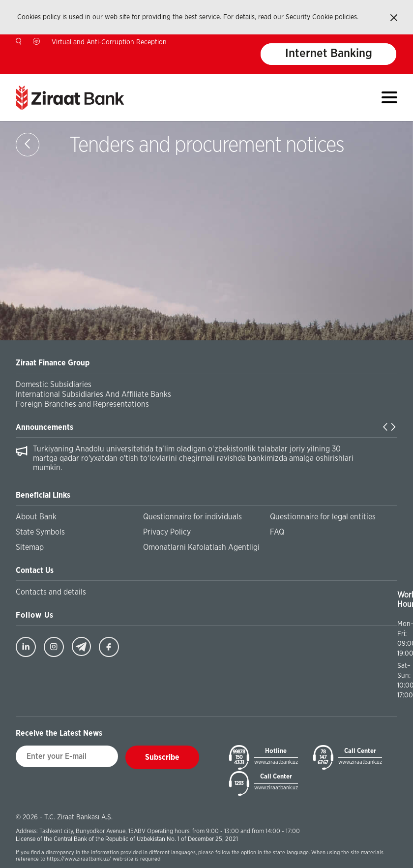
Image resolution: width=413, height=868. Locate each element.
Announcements (44, 427)
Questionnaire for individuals (192, 517)
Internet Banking (329, 54)
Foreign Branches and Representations (82, 404)
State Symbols (40, 532)
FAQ (277, 532)
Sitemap (30, 547)
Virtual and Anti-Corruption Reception (109, 42)
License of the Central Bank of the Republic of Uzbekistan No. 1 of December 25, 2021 (127, 839)
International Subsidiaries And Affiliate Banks (93, 394)
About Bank (36, 517)
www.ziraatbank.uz (276, 762)
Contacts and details (51, 592)
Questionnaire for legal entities (323, 517)
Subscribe (162, 757)
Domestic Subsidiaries (54, 385)
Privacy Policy (167, 532)
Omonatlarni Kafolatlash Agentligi (201, 547)
